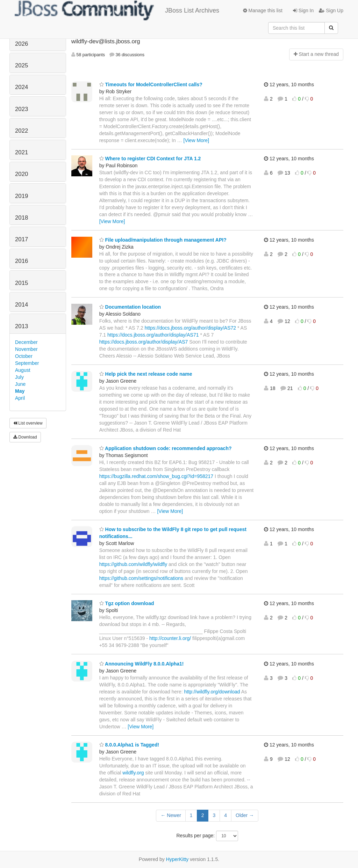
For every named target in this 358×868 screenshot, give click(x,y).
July (19, 377)
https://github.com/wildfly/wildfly (133, 564)
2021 (22, 152)
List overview (28, 423)
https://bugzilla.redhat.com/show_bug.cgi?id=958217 (156, 476)
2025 (22, 65)
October (24, 356)
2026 (22, 44)
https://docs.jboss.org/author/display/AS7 (144, 342)
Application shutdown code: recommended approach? (166, 448)
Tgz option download (127, 603)
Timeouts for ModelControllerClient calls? (151, 84)
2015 (22, 283)
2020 (22, 174)
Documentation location (130, 307)
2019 (22, 196)
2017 (22, 239)
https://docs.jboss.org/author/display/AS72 (190, 328)
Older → (245, 815)
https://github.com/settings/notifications (141, 578)
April (20, 398)
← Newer (171, 815)
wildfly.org (133, 773)
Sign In (303, 10)
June (20, 384)
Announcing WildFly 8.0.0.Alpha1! (142, 664)
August (23, 370)
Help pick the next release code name (146, 374)
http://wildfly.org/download (212, 692)
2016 (22, 261)
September (27, 363)
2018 (22, 218)
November (26, 349)
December (26, 342)
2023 (22, 109)
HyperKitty (177, 859)
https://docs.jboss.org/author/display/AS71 (153, 335)
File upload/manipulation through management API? (163, 240)
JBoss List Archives (117, 10)
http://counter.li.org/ (170, 638)
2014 (22, 305)
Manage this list (263, 10)
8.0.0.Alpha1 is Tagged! (129, 745)
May (20, 391)
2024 (22, 87)
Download (25, 437)
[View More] (196, 140)
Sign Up (331, 10)
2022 (22, 131)
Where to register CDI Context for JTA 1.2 (150, 159)
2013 (22, 326)
